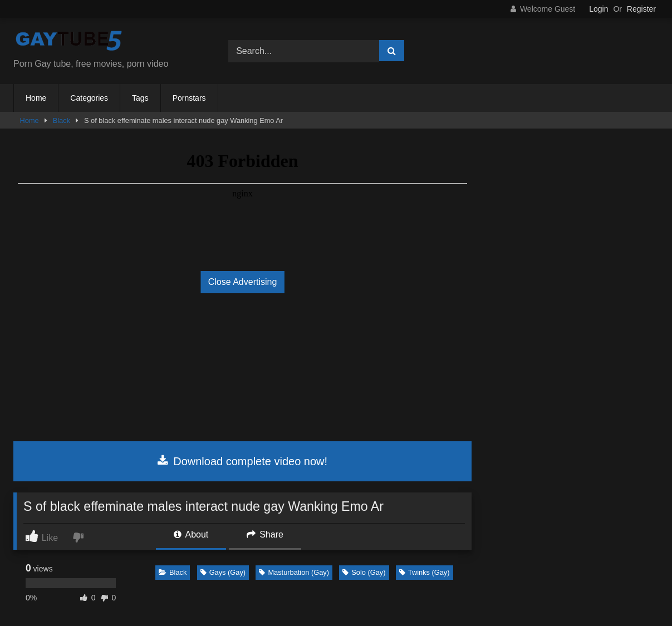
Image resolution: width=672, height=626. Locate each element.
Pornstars (189, 98)
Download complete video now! (242, 461)
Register (641, 9)
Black (62, 120)
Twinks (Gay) (425, 572)
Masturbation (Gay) (294, 572)
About (191, 534)
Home (36, 98)
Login (599, 9)
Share (265, 534)
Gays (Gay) (223, 572)
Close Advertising (243, 282)
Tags (140, 98)
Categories (89, 98)
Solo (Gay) (364, 572)
